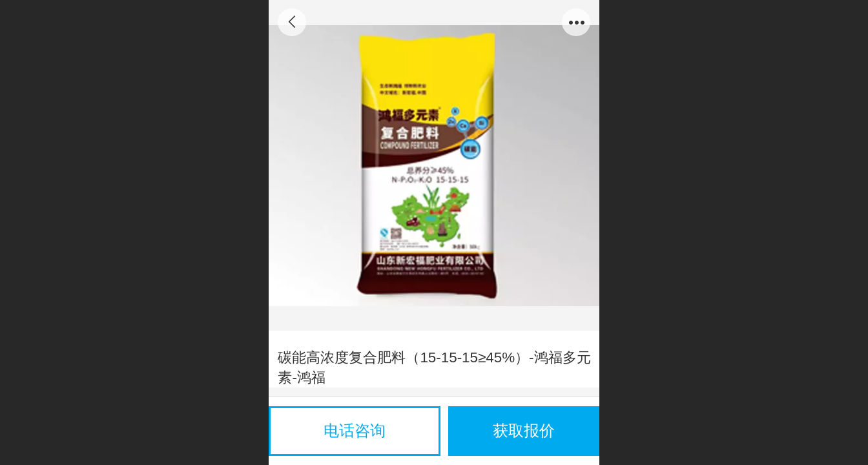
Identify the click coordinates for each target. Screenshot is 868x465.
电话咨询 (355, 430)
